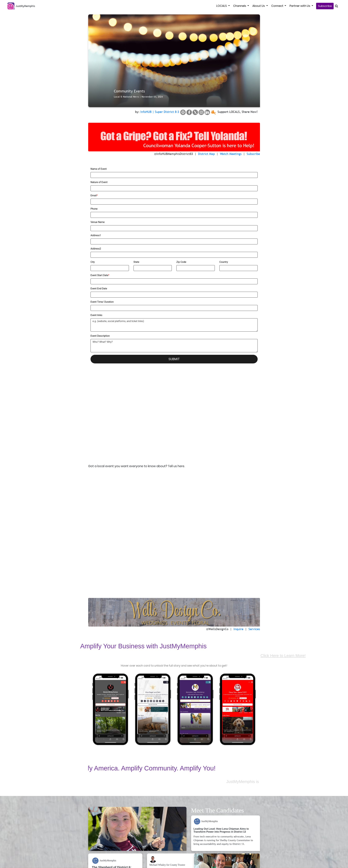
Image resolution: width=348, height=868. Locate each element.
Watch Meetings (231, 154)
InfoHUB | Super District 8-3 (160, 112)
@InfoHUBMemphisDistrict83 (174, 154)
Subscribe (325, 6)
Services (254, 537)
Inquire (238, 537)
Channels (240, 6)
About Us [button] (259, 6)
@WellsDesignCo (217, 537)
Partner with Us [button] (300, 6)
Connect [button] (278, 6)
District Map (206, 154)
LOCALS (222, 6)
